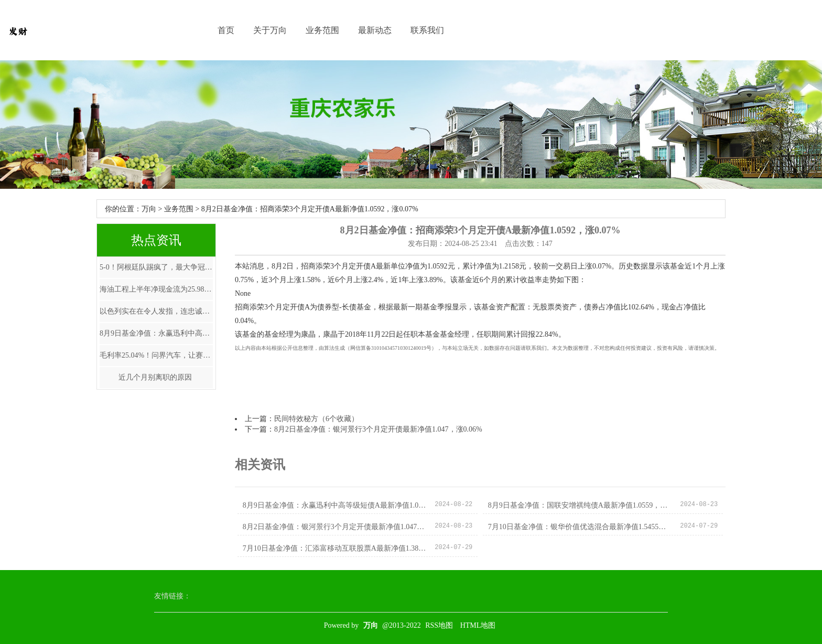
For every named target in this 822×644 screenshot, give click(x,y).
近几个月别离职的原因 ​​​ (156, 377)
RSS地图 (439, 625)
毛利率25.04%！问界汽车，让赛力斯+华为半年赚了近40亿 (156, 355)
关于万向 (270, 30)
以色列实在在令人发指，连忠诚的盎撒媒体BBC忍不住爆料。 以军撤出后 (156, 311)
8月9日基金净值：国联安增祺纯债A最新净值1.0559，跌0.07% (580, 505)
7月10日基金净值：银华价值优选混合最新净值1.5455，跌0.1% (580, 527)
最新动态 (375, 30)
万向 (149, 209)
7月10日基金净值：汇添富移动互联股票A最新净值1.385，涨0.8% (335, 548)
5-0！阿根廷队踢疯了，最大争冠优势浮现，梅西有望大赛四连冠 (156, 267)
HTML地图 (478, 625)
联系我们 (427, 30)
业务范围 (322, 30)
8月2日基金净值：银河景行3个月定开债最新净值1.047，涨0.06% (378, 429)
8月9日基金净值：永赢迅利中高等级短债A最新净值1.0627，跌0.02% (156, 333)
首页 (226, 30)
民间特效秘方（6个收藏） (316, 419)
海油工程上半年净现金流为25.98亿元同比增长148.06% (156, 289)
